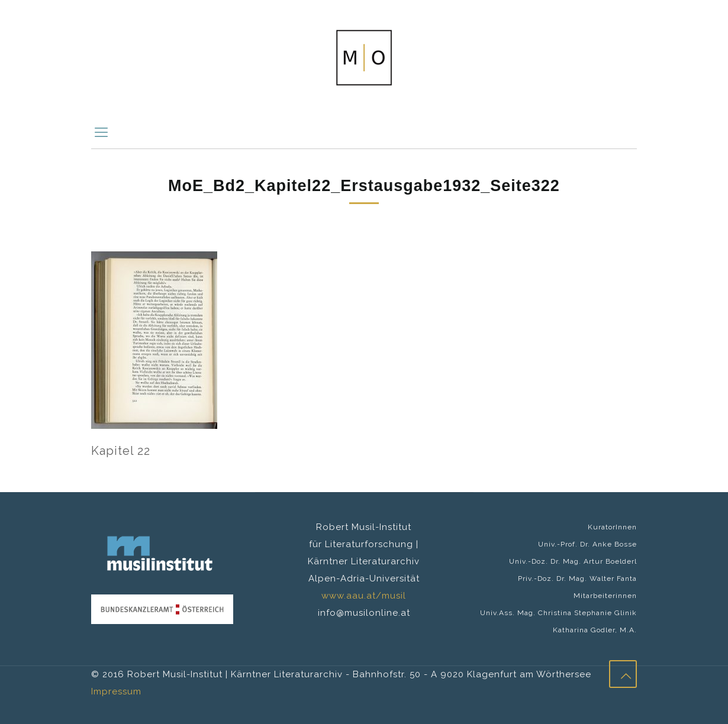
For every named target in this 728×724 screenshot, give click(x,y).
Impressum (116, 691)
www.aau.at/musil (364, 596)
